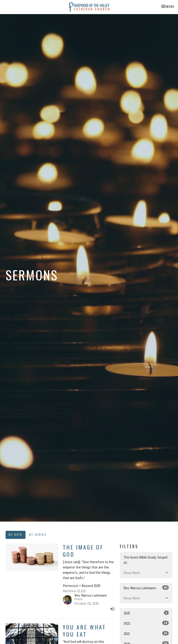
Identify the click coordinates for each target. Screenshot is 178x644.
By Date (16, 535)
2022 (146, 623)
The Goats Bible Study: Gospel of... (145, 560)
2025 (146, 613)
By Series (38, 535)
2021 (146, 633)
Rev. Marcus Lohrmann (146, 588)
